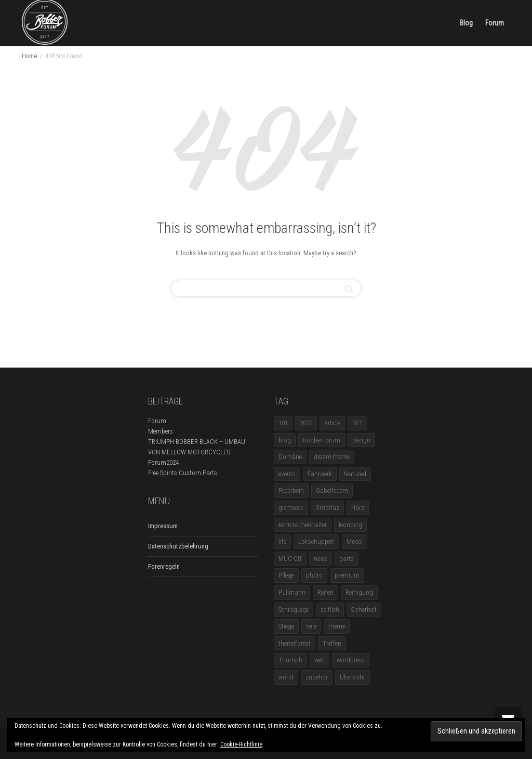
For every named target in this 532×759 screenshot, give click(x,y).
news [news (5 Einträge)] (321, 559)
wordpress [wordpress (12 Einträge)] (351, 660)
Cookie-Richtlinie (241, 744)
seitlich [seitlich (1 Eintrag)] (330, 610)
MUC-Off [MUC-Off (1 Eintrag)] (290, 559)
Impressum (163, 526)
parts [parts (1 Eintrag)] (347, 559)
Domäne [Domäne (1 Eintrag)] (290, 457)
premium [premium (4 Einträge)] (347, 575)
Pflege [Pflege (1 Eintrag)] (286, 575)
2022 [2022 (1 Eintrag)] (306, 423)
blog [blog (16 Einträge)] (285, 440)
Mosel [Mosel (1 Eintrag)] (355, 541)
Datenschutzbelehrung (178, 546)
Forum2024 (163, 462)
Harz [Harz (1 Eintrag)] (358, 508)
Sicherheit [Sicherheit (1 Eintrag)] (364, 610)
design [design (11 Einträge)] (361, 440)
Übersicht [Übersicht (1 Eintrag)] (353, 677)
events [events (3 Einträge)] (287, 474)
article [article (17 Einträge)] (332, 423)
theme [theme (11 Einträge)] (337, 626)
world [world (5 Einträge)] (286, 677)
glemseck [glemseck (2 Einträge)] (291, 508)
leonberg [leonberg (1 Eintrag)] (350, 525)
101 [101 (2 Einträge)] (283, 423)
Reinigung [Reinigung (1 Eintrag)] (359, 592)
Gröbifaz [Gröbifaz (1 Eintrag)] (327, 508)
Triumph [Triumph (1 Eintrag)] (290, 660)
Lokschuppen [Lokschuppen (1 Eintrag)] (316, 541)
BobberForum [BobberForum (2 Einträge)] (322, 440)
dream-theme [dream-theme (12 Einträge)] (332, 457)
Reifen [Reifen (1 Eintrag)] (325, 592)
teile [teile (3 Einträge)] (311, 626)
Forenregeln (164, 566)
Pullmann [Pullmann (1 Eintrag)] (292, 592)
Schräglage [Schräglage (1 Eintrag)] (294, 610)
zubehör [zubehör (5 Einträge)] (317, 677)
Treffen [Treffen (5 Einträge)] (332, 643)
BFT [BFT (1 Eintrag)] (357, 423)
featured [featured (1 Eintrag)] (355, 474)
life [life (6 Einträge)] (282, 541)
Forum (495, 23)
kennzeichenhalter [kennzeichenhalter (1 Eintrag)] (303, 525)
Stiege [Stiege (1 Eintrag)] (286, 626)
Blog (466, 23)
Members (161, 431)
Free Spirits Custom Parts (183, 473)
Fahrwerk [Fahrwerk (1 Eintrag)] (320, 474)
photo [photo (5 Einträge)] (314, 575)
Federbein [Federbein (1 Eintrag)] (291, 490)
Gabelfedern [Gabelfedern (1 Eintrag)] (332, 490)
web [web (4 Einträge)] (320, 660)
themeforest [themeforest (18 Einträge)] (295, 643)
